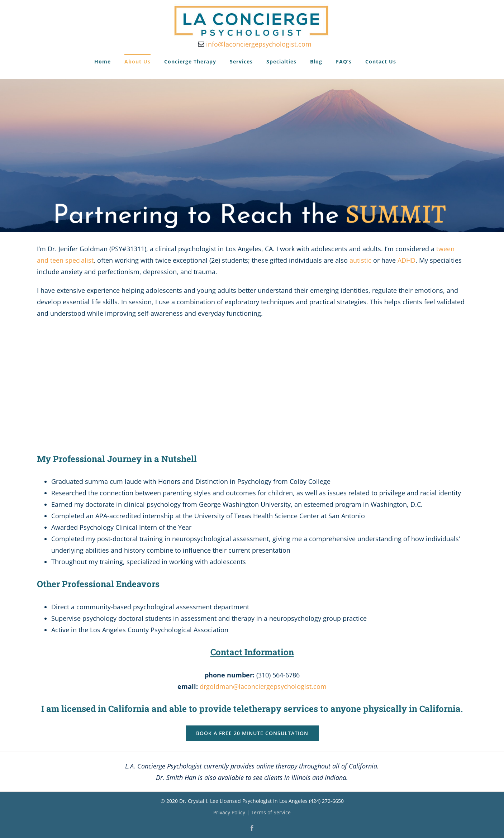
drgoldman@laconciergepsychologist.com (263, 686)
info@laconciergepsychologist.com (255, 44)
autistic (360, 260)
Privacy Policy (229, 812)
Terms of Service (271, 812)
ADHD (406, 260)
